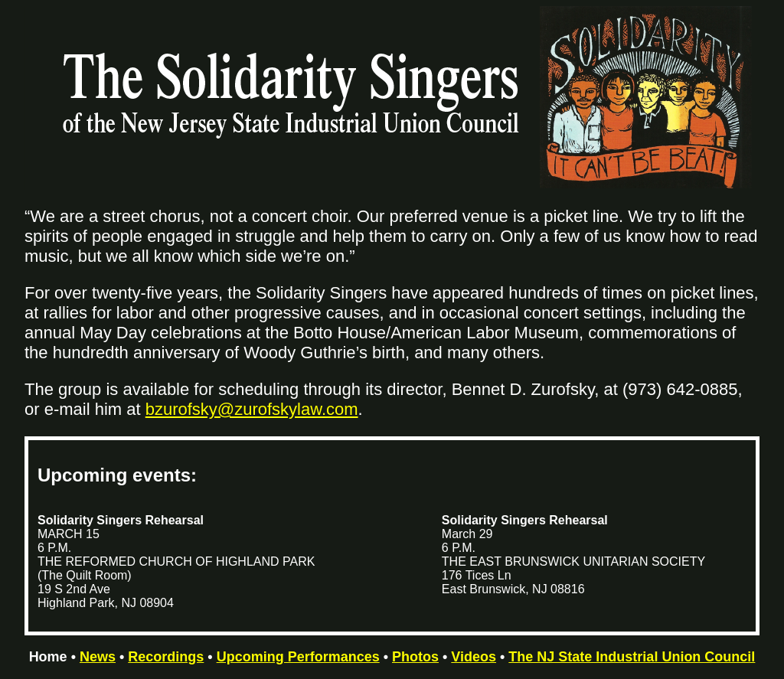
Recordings (166, 657)
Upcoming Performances (298, 657)
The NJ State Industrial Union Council (632, 657)
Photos (415, 657)
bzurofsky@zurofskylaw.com (252, 409)
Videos (474, 657)
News (98, 657)
